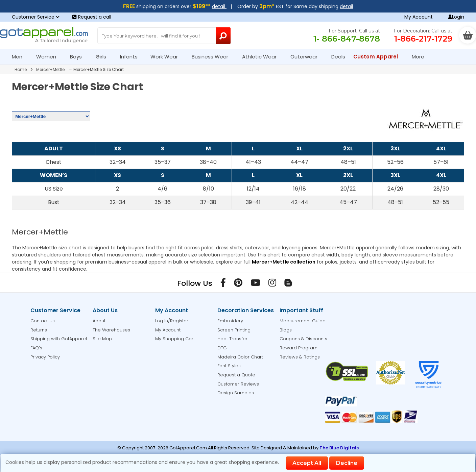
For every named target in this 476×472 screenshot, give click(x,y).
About (99, 321)
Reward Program (299, 348)
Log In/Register (172, 321)
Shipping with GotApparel (59, 339)
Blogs (286, 330)
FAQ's (36, 348)
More (421, 57)
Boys (79, 57)
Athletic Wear (262, 57)
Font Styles (229, 366)
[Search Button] (223, 36)
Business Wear (213, 57)
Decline (347, 463)
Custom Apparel (378, 57)
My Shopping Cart (175, 339)
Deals (338, 57)
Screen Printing (234, 330)
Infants (131, 57)
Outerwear (307, 57)
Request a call (92, 17)
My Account (419, 17)
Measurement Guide (303, 321)
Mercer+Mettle (50, 69)
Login (456, 17)
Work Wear (167, 57)
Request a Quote (236, 375)
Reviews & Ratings (300, 357)
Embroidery (230, 321)
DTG (222, 348)
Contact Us (43, 321)
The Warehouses (111, 330)
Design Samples (236, 393)
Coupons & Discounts (303, 339)
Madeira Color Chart (240, 357)
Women (49, 57)
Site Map (102, 339)
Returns (39, 330)
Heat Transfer (232, 339)
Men (20, 57)
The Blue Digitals (339, 448)
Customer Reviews (238, 384)
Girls (104, 57)
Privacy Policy (45, 357)
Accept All (307, 463)
